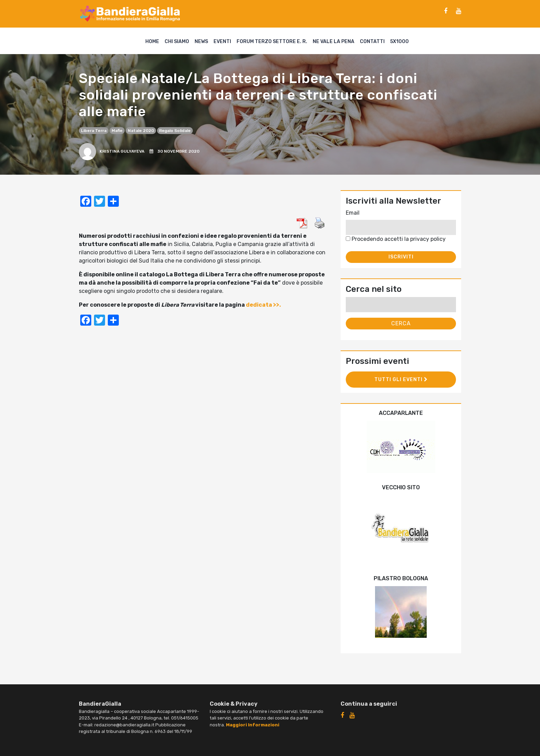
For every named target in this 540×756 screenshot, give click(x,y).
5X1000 (399, 42)
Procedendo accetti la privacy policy (396, 239)
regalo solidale (175, 131)
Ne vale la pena (334, 42)
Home (152, 42)
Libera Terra (94, 131)
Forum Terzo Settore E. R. (272, 42)
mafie (117, 131)
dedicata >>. (263, 305)
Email (353, 213)
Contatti (372, 42)
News (201, 42)
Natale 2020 (141, 131)
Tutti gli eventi (401, 380)
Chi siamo (177, 42)
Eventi (222, 42)
